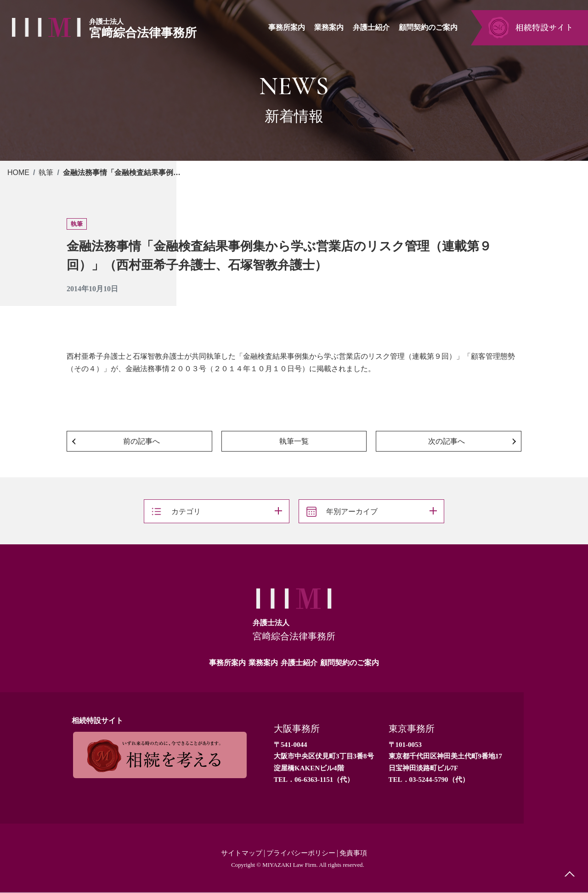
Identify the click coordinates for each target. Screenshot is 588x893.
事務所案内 (227, 663)
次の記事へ (447, 441)
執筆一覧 (294, 441)
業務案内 (263, 663)
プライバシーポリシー (301, 853)
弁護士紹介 (299, 663)
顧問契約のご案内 (350, 663)
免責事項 (357, 853)
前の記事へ (141, 441)
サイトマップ (238, 853)
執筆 (46, 172)
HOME (18, 172)
